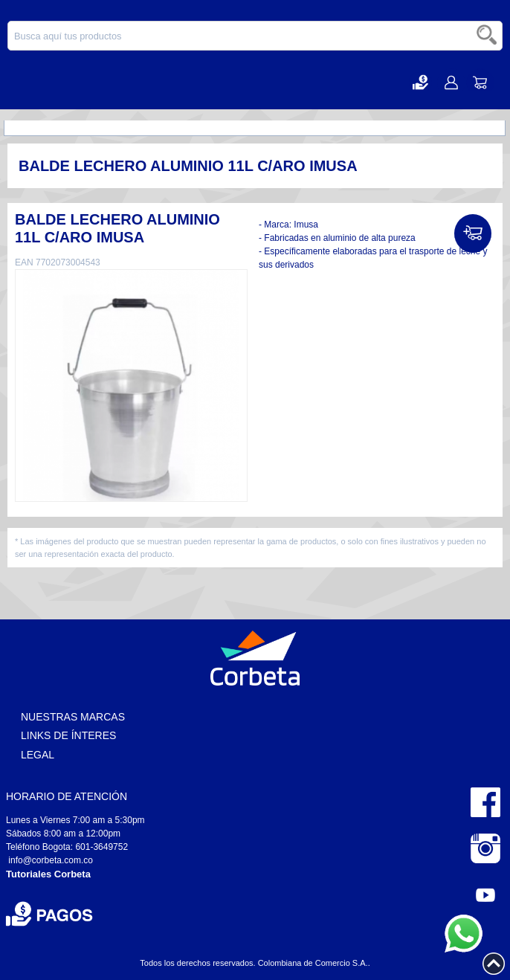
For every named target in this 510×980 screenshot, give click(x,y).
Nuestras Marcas (73, 717)
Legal (38, 755)
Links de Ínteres (68, 735)
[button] (420, 82)
